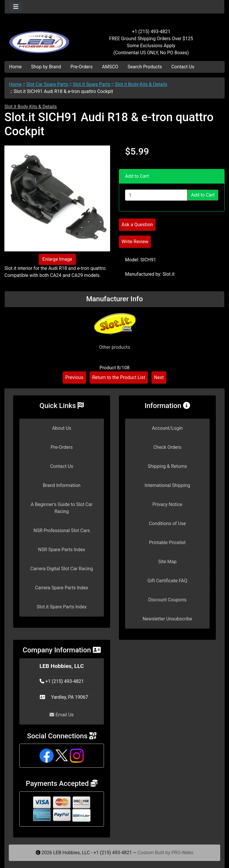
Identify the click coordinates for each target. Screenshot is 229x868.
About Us (62, 428)
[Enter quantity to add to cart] (156, 195)
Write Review (135, 242)
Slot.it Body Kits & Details (141, 84)
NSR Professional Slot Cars (62, 531)
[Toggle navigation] (16, 7)
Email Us (61, 715)
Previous (74, 377)
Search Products (145, 67)
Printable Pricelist (167, 543)
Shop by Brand (46, 67)
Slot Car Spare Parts (47, 84)
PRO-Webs (182, 853)
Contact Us (183, 67)
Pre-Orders (82, 67)
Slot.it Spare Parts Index (62, 607)
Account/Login (167, 428)
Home (15, 67)
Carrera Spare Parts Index (62, 588)
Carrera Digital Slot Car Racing (61, 569)
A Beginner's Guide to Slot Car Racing (62, 508)
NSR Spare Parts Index (61, 550)
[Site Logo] (41, 39)
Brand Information (62, 485)
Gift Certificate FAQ (168, 581)
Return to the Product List (119, 377)
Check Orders (168, 447)
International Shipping (167, 485)
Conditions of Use (167, 523)
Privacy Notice (167, 504)
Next (159, 377)
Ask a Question (137, 225)
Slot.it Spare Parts (92, 84)
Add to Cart (203, 195)
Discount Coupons (167, 600)
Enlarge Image (57, 259)
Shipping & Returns (167, 466)
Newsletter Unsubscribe (168, 619)
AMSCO (110, 67)
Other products (114, 347)
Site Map (167, 562)
